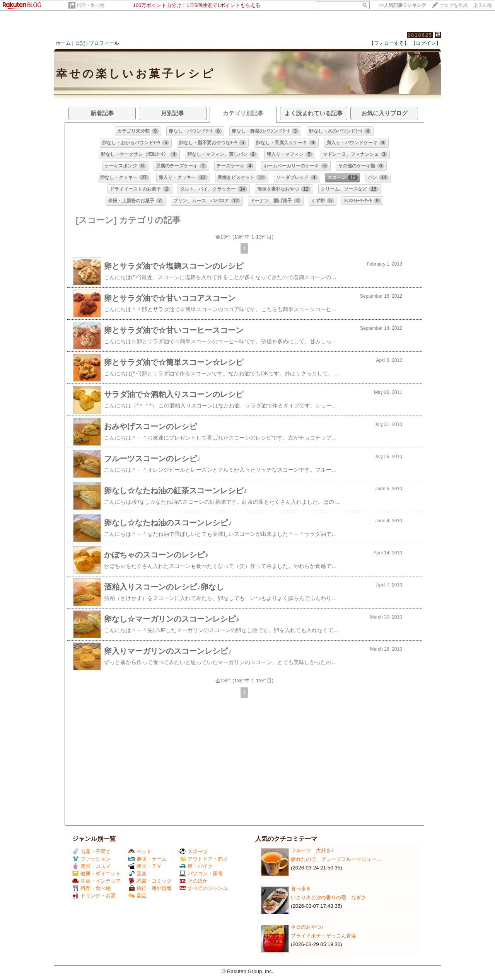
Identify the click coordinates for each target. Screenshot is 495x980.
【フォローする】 (389, 43)
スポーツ (194, 851)
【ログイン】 (426, 43)
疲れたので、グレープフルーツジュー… (336, 859)
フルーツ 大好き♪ (312, 850)
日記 (80, 43)
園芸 (137, 896)
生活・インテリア (96, 881)
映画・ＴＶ (145, 866)
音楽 (137, 873)
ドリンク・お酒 (94, 896)
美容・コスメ (91, 866)
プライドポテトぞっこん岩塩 (323, 936)
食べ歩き (301, 889)
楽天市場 (483, 5)
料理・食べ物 (90, 5)
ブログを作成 (454, 5)
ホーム (63, 43)
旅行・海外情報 (150, 888)
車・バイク (196, 866)
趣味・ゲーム (148, 859)
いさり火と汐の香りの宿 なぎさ (329, 897)
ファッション (91, 859)
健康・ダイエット (96, 873)
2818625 (420, 35)
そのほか (194, 881)
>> (402, 5)
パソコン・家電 (201, 873)
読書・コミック (150, 881)
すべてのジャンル (204, 888)
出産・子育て (91, 851)
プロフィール (104, 43)
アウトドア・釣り (204, 859)
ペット (140, 851)
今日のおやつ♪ (307, 927)
